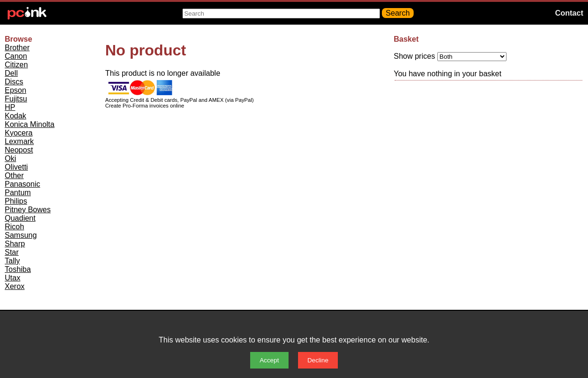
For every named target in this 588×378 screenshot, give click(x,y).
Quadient (20, 218)
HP (10, 107)
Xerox (15, 286)
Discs (14, 82)
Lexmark (19, 141)
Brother (17, 48)
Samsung (21, 235)
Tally (12, 261)
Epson (15, 90)
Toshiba (18, 269)
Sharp (15, 244)
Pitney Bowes (28, 210)
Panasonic (23, 184)
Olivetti (16, 167)
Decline (318, 360)
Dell (11, 73)
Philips (16, 201)
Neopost (19, 150)
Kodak (15, 116)
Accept (269, 360)
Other (14, 175)
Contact (569, 13)
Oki (10, 158)
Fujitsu (16, 99)
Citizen (16, 65)
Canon (16, 56)
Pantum (18, 193)
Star (12, 252)
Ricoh (14, 227)
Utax (13, 278)
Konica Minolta (30, 124)
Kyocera (19, 133)
